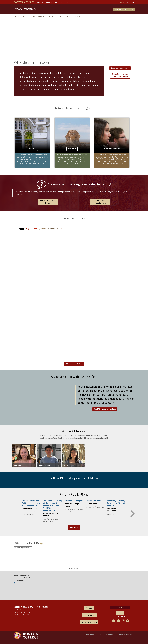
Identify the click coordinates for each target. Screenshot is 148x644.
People (26, 16)
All (22, 229)
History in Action (73, 16)
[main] (74, 313)
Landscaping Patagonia (74, 501)
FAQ (28, 229)
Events (60, 16)
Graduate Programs (112, 149)
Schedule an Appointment (100, 202)
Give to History (120, 607)
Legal (100, 635)
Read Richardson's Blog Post (105, 409)
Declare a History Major (120, 68)
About (18, 16)
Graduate (51, 16)
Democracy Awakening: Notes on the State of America (117, 503)
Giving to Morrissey (89, 622)
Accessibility (90, 635)
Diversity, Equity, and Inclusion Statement (120, 75)
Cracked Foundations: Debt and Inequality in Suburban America (31, 503)
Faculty (62, 229)
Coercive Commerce (94, 501)
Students (53, 229)
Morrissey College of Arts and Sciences (52, 2)
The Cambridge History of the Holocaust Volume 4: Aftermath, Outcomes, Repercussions (53, 505)
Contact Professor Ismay (48, 202)
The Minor (72, 149)
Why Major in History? (124, 9)
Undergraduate (38, 16)
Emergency (109, 635)
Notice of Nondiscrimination (126, 635)
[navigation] (74, 16)
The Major (32, 149)
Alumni (35, 229)
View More (74, 527)
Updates (43, 229)
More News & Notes (74, 364)
